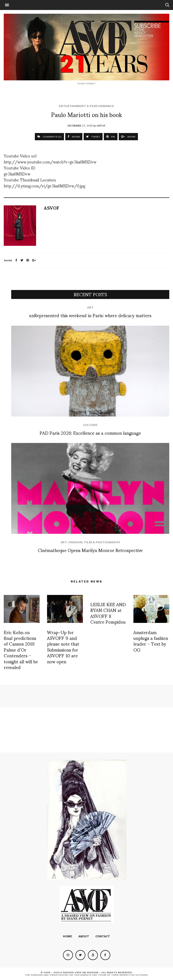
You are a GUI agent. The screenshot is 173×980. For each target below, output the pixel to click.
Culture (90, 425)
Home (68, 936)
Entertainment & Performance (86, 106)
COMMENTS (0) (49, 137)
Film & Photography (102, 542)
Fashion (75, 542)
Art (90, 307)
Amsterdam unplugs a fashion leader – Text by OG (151, 641)
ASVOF (101, 125)
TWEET (93, 137)
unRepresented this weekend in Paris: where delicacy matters (90, 315)
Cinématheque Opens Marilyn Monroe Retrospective (90, 550)
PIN (111, 137)
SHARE (74, 137)
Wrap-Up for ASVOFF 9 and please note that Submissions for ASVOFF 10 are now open (63, 647)
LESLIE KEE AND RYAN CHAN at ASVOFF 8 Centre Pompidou (108, 613)
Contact (103, 936)
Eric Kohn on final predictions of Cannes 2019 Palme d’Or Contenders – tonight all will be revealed (21, 649)
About (84, 936)
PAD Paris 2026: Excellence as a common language (90, 433)
